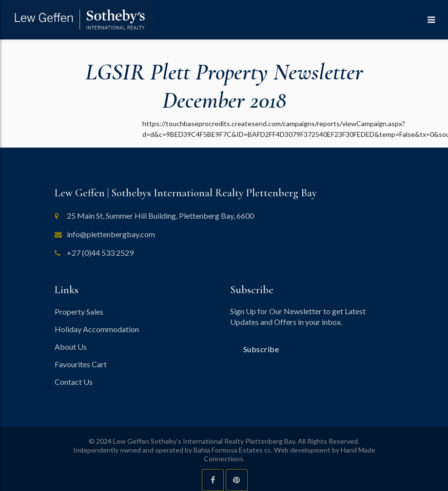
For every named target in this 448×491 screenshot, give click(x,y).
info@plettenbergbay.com (111, 234)
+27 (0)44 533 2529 (100, 253)
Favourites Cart (81, 364)
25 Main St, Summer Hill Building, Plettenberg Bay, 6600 (160, 216)
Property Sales (79, 312)
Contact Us (74, 382)
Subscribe (261, 349)
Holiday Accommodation (97, 329)
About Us (71, 347)
